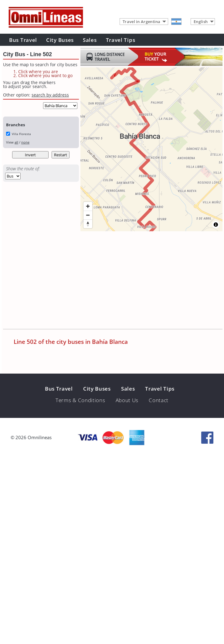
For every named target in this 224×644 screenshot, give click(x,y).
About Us (127, 400)
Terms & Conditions (80, 400)
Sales (90, 40)
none (25, 142)
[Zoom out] (88, 215)
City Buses (60, 40)
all (16, 142)
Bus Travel (23, 40)
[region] (151, 149)
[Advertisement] (78, 281)
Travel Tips (121, 40)
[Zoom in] (88, 206)
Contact (159, 400)
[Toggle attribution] (216, 225)
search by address (50, 95)
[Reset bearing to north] (88, 224)
